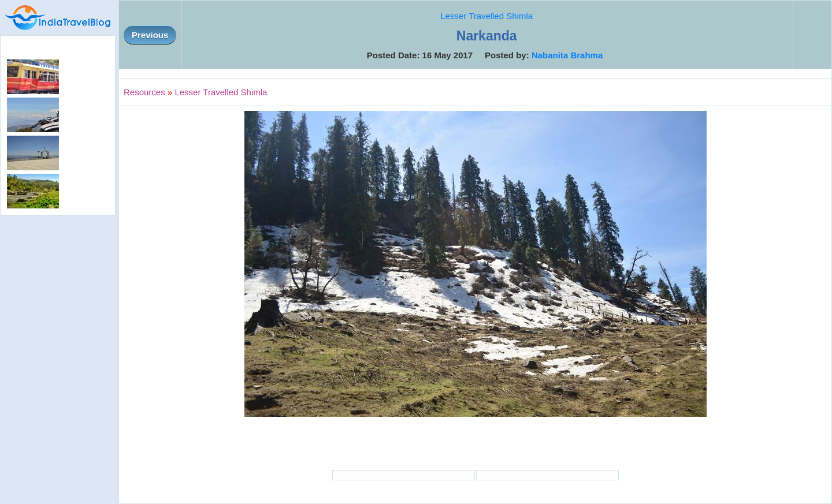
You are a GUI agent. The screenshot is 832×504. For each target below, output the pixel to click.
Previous (150, 35)
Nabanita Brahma (567, 55)
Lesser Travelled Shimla (486, 16)
